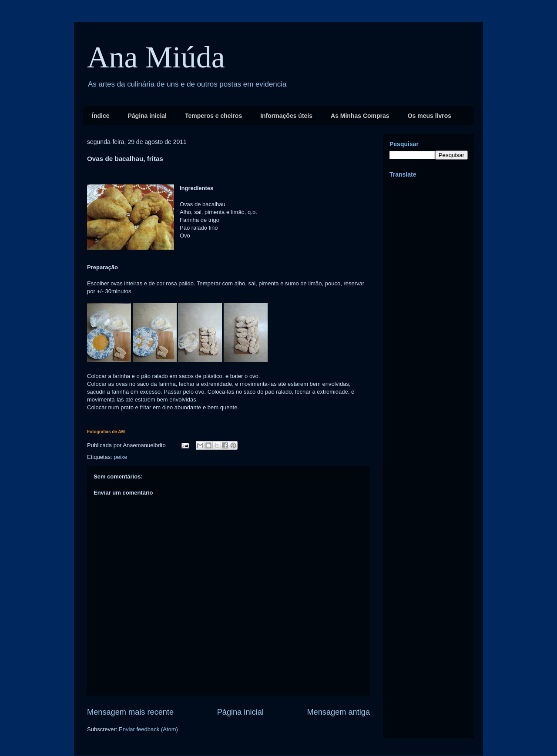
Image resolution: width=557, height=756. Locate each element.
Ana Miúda (156, 57)
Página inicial (147, 116)
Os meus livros (429, 116)
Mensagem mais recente (130, 712)
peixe (120, 457)
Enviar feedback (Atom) (148, 729)
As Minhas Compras (360, 116)
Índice (101, 116)
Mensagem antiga (338, 712)
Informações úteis (286, 116)
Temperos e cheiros (213, 116)
